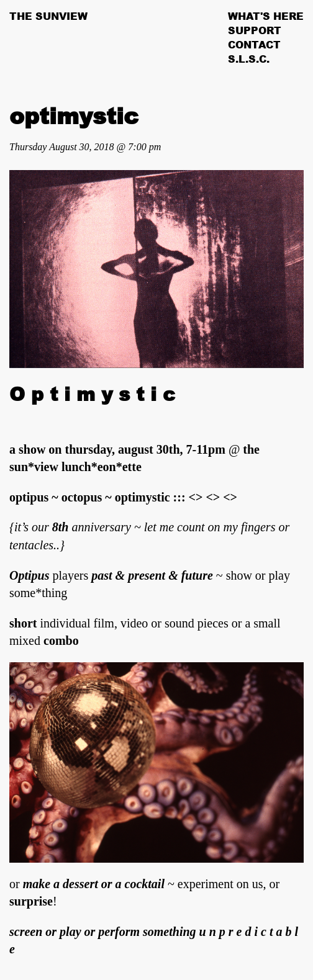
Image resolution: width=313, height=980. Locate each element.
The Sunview (48, 16)
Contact (254, 45)
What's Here (266, 16)
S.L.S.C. (249, 59)
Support (255, 30)
